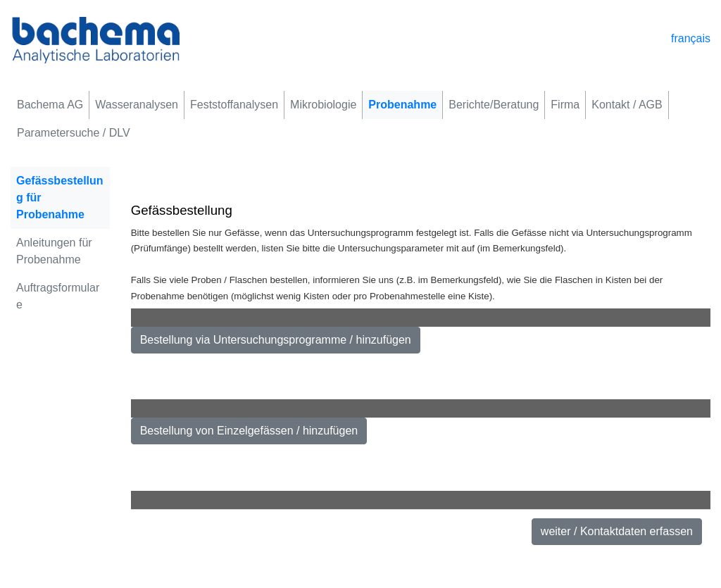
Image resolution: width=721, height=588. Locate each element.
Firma (565, 105)
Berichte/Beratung (494, 105)
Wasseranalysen (137, 105)
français (691, 38)
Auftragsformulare (58, 296)
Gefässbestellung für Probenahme (60, 198)
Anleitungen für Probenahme (54, 251)
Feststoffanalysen (234, 105)
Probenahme (402, 105)
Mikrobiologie (323, 105)
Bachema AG (50, 105)
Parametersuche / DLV (74, 133)
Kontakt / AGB (627, 105)
